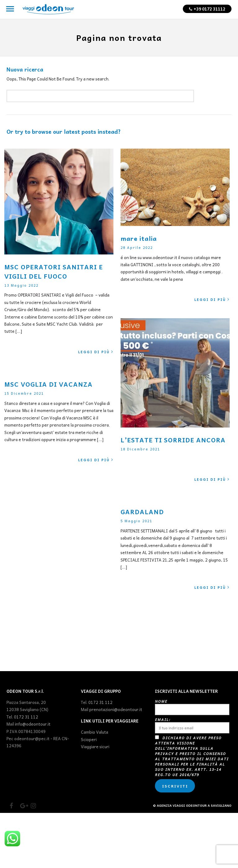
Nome (192, 721)
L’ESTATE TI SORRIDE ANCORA (173, 440)
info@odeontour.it (33, 738)
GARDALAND (142, 512)
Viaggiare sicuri (95, 761)
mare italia (139, 238)
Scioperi (89, 754)
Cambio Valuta (95, 747)
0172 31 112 (26, 731)
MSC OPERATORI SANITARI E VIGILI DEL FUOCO (54, 271)
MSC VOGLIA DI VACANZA (48, 384)
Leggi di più (96, 352)
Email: (192, 740)
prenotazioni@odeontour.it (116, 724)
